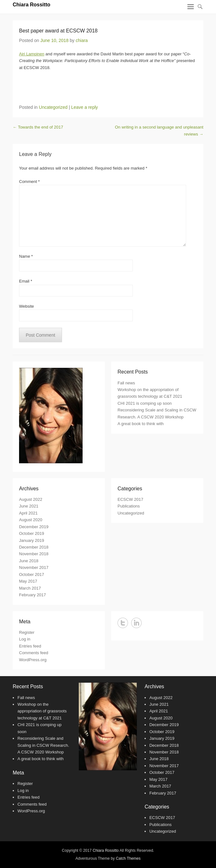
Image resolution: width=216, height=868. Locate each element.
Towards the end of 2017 (38, 127)
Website (27, 306)
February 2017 (33, 595)
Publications (129, 506)
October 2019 (32, 533)
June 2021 (29, 506)
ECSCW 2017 (130, 499)
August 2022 (31, 499)
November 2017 (34, 567)
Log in (25, 639)
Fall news (126, 383)
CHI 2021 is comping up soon (145, 403)
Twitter (123, 623)
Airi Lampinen (32, 54)
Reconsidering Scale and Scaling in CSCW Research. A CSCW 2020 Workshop (43, 745)
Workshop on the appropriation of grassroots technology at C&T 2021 (42, 711)
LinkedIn (136, 623)
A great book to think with (141, 424)
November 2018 (34, 554)
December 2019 (34, 527)
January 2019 (32, 540)
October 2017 (32, 574)
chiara (82, 40)
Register (27, 632)
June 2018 (29, 561)
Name (26, 256)
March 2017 (30, 588)
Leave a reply (84, 107)
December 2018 (34, 547)
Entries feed (30, 646)
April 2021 (28, 513)
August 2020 (31, 520)
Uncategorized (53, 107)
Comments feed (34, 653)
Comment (29, 182)
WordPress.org (33, 660)
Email (26, 281)
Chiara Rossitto (31, 5)
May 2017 (28, 581)
